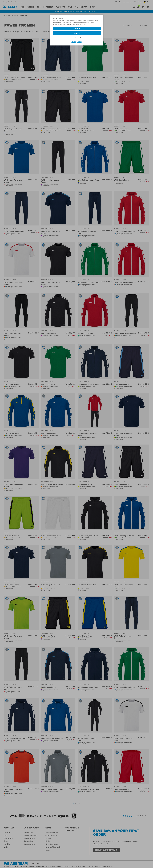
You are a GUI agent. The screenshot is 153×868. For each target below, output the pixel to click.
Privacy (74, 43)
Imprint (80, 43)
